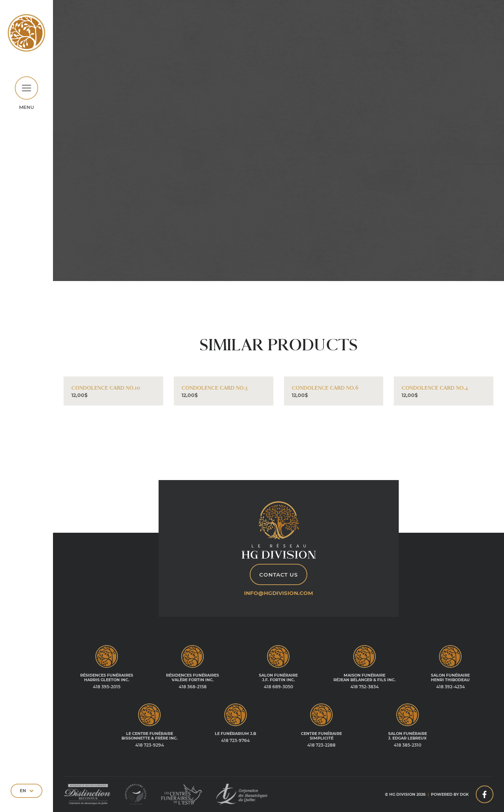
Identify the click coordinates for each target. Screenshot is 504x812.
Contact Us (278, 575)
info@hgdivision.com (278, 593)
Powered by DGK (450, 794)
